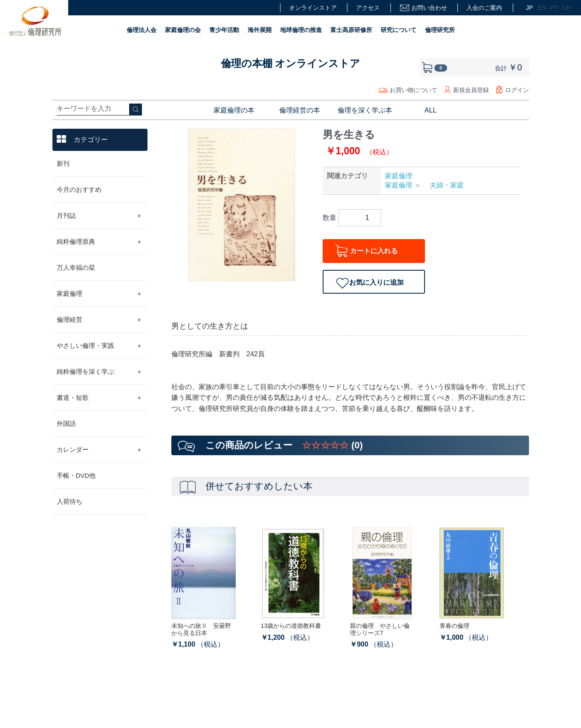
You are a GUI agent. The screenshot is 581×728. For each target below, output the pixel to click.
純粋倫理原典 (99, 242)
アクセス (368, 8)
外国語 (66, 423)
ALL (431, 110)
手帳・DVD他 (76, 475)
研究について (399, 30)
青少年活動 (224, 30)
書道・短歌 (99, 398)
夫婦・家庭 (443, 185)
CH (565, 8)
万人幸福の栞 (76, 267)
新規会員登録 (471, 90)
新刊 (63, 163)
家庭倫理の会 (183, 30)
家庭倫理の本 (234, 110)
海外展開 (260, 30)
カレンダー (99, 450)
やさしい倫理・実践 (99, 346)
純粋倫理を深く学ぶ (99, 372)
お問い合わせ (423, 8)
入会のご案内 (484, 8)
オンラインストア (313, 8)
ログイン (517, 90)
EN (541, 8)
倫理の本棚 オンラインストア (291, 63)
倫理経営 (99, 320)
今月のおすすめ (79, 189)
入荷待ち (69, 501)
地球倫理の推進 (301, 30)
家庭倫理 (99, 294)
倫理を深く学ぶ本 (365, 110)
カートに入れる (374, 251)
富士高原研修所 (351, 30)
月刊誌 (99, 216)
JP (529, 8)
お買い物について (413, 90)
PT (553, 8)
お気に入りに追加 (376, 282)
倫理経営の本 (300, 110)
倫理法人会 (142, 30)
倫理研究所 (440, 30)
